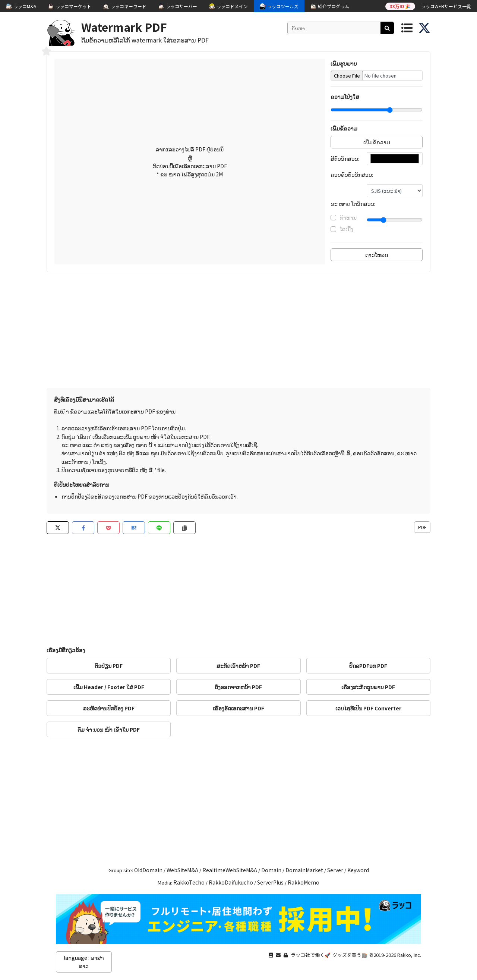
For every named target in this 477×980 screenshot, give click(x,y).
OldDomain (148, 870)
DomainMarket (304, 870)
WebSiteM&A (182, 870)
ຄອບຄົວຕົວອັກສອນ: (352, 175)
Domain (271, 870)
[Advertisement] (238, 332)
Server (335, 870)
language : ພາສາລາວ (84, 962)
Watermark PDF (124, 27)
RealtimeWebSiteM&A (230, 870)
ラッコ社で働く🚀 (311, 955)
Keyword (358, 870)
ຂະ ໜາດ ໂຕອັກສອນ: (353, 204)
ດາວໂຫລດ (377, 255)
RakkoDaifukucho (231, 882)
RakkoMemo (304, 882)
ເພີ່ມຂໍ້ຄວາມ (377, 142)
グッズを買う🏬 (350, 955)
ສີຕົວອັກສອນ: (345, 158)
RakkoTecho (189, 882)
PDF (422, 527)
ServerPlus (270, 882)
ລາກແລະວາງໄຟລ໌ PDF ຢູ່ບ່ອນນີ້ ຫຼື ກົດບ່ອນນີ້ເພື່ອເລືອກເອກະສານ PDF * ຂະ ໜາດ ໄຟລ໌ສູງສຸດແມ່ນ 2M (190, 162)
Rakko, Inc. (409, 955)
